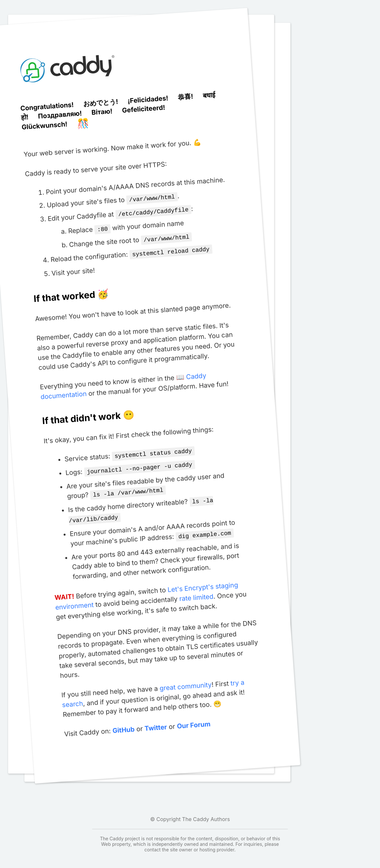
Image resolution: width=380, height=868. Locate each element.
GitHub (123, 723)
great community (185, 679)
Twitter (155, 721)
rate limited (196, 590)
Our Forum (193, 718)
